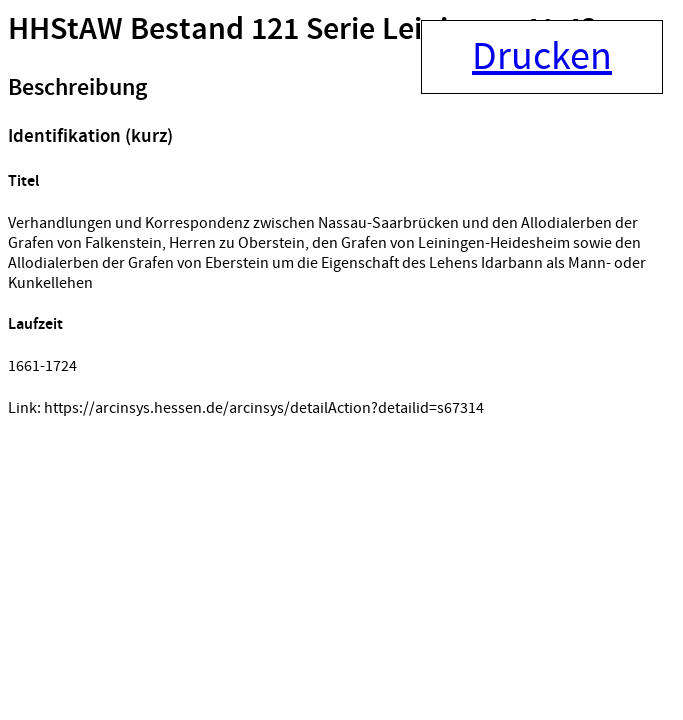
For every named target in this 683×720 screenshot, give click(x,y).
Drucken (542, 57)
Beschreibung (77, 88)
